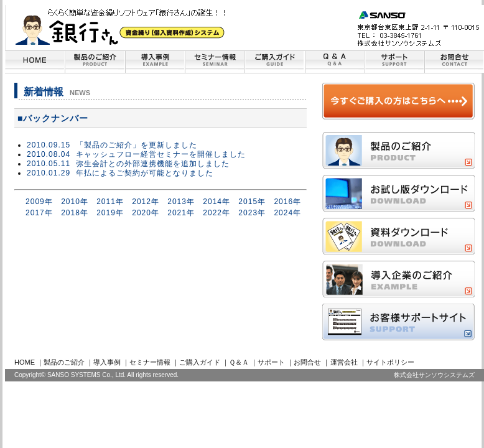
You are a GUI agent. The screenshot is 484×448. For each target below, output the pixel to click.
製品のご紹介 (64, 362)
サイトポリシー (390, 362)
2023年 (252, 213)
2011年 (110, 202)
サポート (271, 362)
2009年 (39, 202)
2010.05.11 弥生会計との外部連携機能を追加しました (128, 164)
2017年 (39, 213)
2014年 (216, 202)
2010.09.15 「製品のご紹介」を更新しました (112, 145)
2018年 (75, 213)
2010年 (75, 202)
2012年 (146, 202)
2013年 (181, 202)
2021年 (181, 213)
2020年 (146, 213)
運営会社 (344, 362)
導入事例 (107, 362)
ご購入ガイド (200, 362)
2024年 (287, 213)
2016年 (287, 202)
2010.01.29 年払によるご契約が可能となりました (120, 173)
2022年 (216, 213)
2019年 (110, 213)
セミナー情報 (150, 362)
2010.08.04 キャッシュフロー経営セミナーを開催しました (136, 154)
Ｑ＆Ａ (239, 362)
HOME (25, 362)
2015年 (252, 202)
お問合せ (307, 362)
